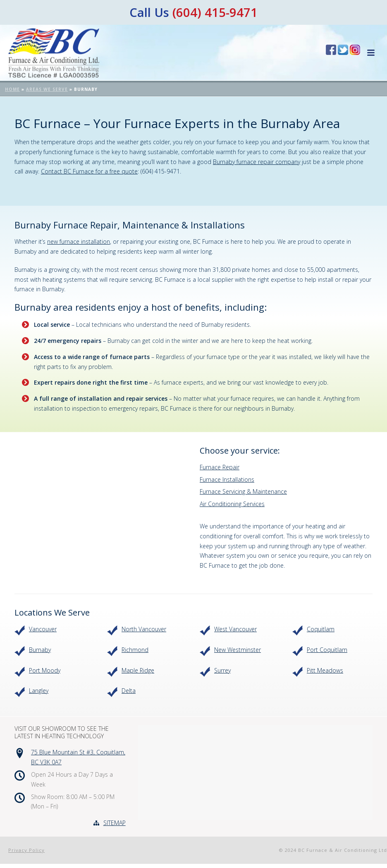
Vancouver (43, 629)
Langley (39, 691)
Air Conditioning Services (232, 504)
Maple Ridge (138, 670)
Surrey (222, 670)
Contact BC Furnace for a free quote (89, 171)
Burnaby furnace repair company (257, 162)
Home (12, 89)
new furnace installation (79, 241)
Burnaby (40, 650)
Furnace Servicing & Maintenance (243, 491)
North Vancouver (144, 629)
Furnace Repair (220, 467)
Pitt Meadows (325, 670)
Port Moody (45, 670)
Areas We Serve (47, 89)
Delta (129, 691)
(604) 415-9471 (215, 12)
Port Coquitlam (327, 650)
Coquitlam (321, 629)
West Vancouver (235, 629)
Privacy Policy (26, 850)
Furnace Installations (227, 479)
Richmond (135, 650)
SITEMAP (115, 823)
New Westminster (238, 650)
